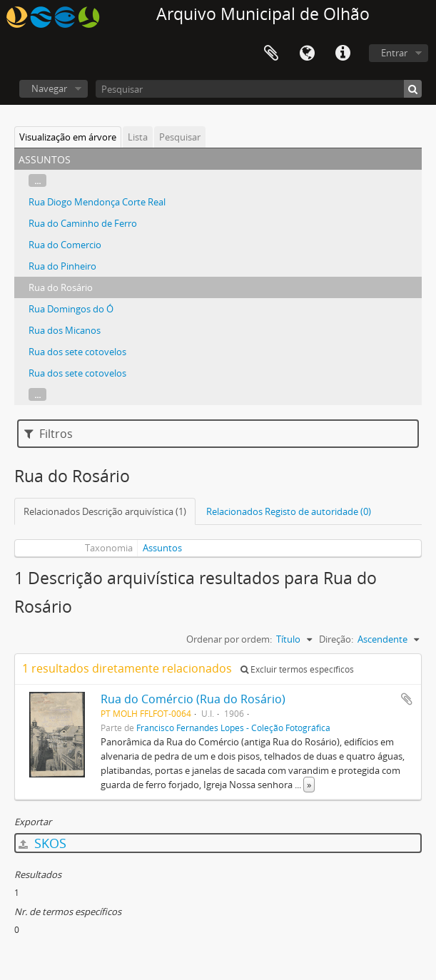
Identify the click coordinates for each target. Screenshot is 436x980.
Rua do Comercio (65, 245)
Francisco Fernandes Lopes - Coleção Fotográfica (233, 728)
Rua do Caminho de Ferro (83, 223)
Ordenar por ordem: (229, 639)
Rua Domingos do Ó (71, 309)
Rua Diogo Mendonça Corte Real (97, 202)
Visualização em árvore (68, 137)
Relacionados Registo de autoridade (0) (289, 511)
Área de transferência (271, 53)
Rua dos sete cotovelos (77, 352)
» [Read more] (309, 785)
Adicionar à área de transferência (407, 699)
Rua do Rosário (61, 287)
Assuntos (162, 548)
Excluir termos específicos (297, 669)
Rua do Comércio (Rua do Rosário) (193, 699)
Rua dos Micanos (65, 330)
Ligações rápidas (343, 53)
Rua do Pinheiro (62, 266)
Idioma (307, 53)
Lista (138, 137)
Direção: (336, 639)
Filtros (49, 434)
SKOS (42, 843)
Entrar (394, 53)
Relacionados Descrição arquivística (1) (105, 511)
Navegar (49, 88)
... (37, 180)
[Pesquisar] (259, 89)
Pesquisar (180, 137)
